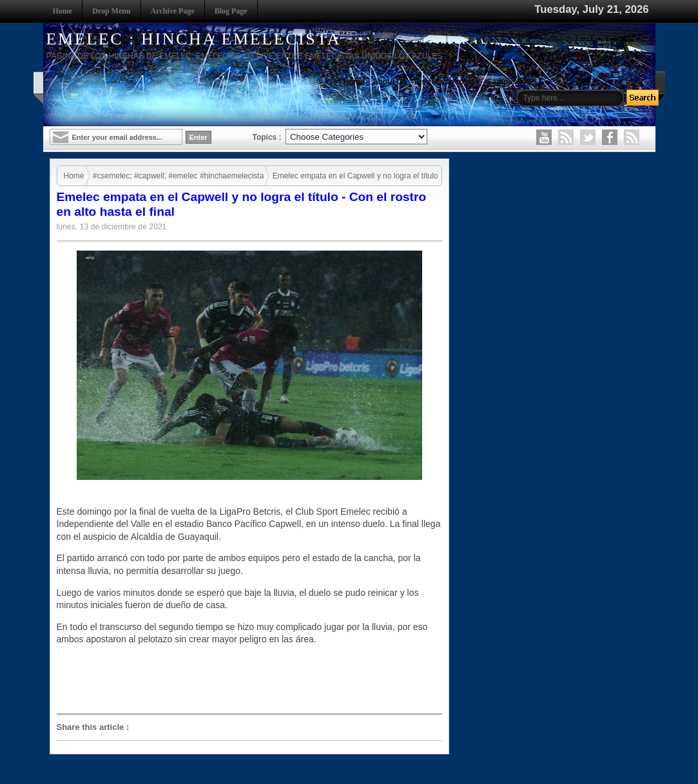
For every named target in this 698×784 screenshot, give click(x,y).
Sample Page (511, 82)
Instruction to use (447, 82)
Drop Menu (111, 11)
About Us (390, 82)
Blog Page (231, 11)
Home (63, 11)
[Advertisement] (253, 680)
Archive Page (173, 11)
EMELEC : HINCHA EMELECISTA (194, 39)
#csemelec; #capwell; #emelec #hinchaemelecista (178, 176)
